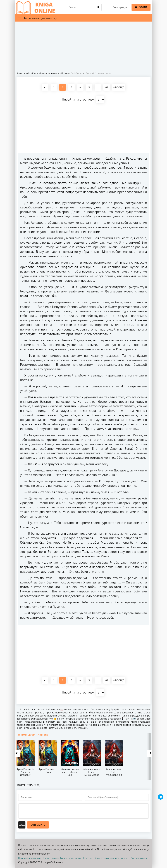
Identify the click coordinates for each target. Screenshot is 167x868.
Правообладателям (30, 858)
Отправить (38, 825)
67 (107, 87)
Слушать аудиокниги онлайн (112, 858)
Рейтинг (88, 858)
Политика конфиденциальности (62, 858)
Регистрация (120, 7)
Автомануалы (139, 858)
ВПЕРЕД (119, 87)
